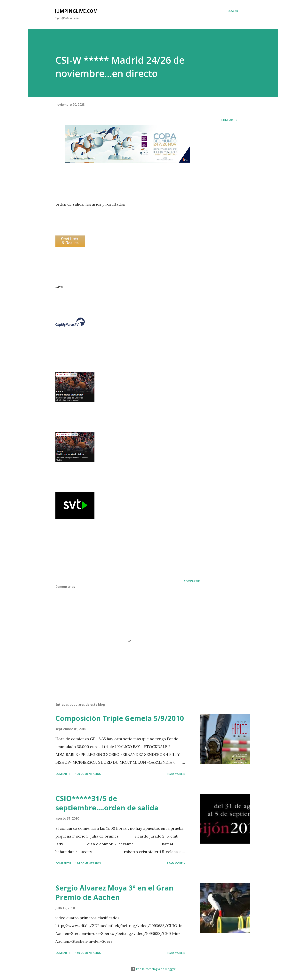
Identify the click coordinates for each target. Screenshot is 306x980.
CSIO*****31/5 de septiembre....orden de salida (107, 803)
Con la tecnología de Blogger (153, 969)
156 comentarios (88, 953)
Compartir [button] (229, 120)
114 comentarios (88, 863)
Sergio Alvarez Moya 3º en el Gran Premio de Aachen (114, 893)
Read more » (176, 774)
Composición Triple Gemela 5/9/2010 (120, 718)
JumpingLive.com (76, 11)
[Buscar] (233, 11)
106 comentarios (88, 774)
